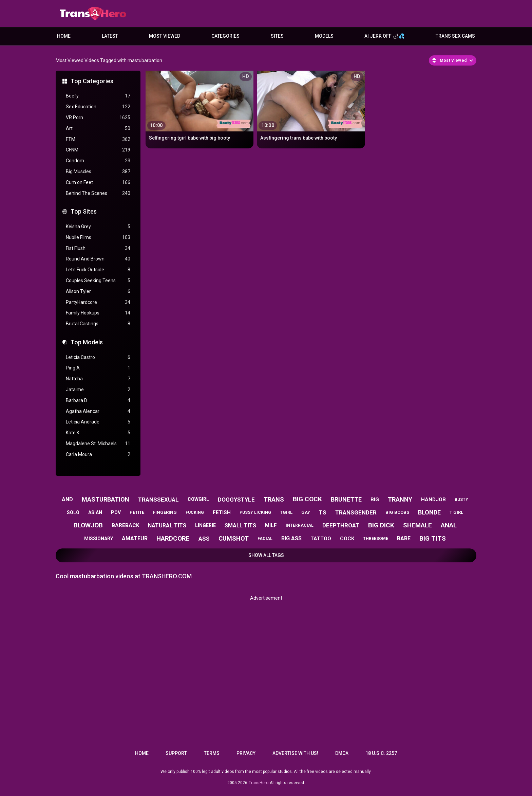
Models (324, 36)
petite (137, 512)
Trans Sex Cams (455, 36)
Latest (110, 36)
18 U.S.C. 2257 (381, 753)
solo (73, 512)
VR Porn (98, 118)
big (375, 500)
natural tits (167, 526)
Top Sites (84, 211)
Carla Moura (98, 455)
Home (64, 36)
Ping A (98, 368)
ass (204, 539)
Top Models (87, 342)
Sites (277, 36)
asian (95, 512)
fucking (195, 512)
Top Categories (92, 81)
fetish (222, 512)
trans (274, 499)
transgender (356, 512)
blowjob (88, 525)
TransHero (259, 783)
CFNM (98, 150)
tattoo (321, 539)
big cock (307, 499)
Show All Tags (266, 555)
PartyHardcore (98, 302)
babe (404, 538)
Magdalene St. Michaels (98, 444)
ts (323, 512)
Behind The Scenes (98, 193)
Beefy (98, 96)
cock (347, 539)
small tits (240, 526)
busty (461, 500)
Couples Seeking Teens (98, 281)
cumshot (234, 538)
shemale (417, 525)
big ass (291, 538)
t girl (456, 512)
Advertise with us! (295, 753)
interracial (300, 525)
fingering (165, 512)
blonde (429, 512)
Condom (98, 161)
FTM (98, 139)
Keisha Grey (98, 227)
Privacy (246, 753)
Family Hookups (98, 313)
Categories (225, 36)
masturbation (106, 499)
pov (116, 512)
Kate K (98, 433)
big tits (433, 538)
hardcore (173, 538)
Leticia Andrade (98, 422)
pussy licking (255, 512)
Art (98, 129)
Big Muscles (98, 172)
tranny (400, 499)
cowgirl (198, 499)
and (67, 499)
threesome (376, 539)
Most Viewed (165, 36)
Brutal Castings (98, 324)
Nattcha (98, 379)
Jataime (98, 390)
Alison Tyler (98, 292)
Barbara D (98, 401)
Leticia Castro (98, 357)
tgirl (286, 512)
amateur (135, 538)
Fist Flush (98, 248)
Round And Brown (98, 259)
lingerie (205, 525)
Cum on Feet (98, 183)
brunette (346, 499)
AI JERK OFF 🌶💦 (384, 36)
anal (449, 525)
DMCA (342, 753)
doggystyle (236, 500)
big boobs (397, 512)
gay (306, 512)
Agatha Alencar (98, 411)
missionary (99, 539)
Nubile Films (98, 238)
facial (265, 539)
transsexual (158, 500)
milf (271, 525)
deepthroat (341, 525)
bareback (125, 525)
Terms (212, 753)
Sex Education (98, 107)
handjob (433, 500)
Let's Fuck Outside (98, 270)
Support (176, 753)
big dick (381, 525)
